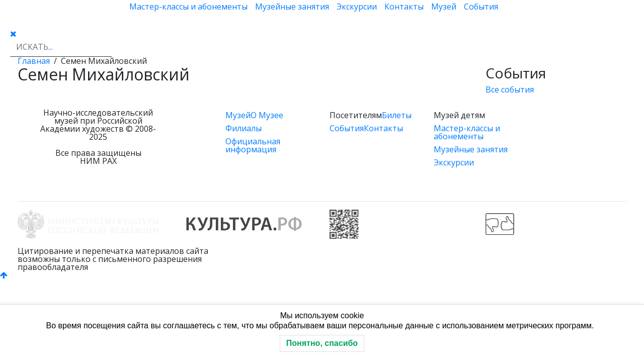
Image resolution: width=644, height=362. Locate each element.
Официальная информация (253, 145)
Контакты (404, 7)
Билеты (397, 115)
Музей (444, 7)
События (481, 7)
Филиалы (244, 128)
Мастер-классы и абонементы (188, 7)
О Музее (267, 115)
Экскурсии (357, 7)
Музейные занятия (292, 7)
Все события (510, 89)
